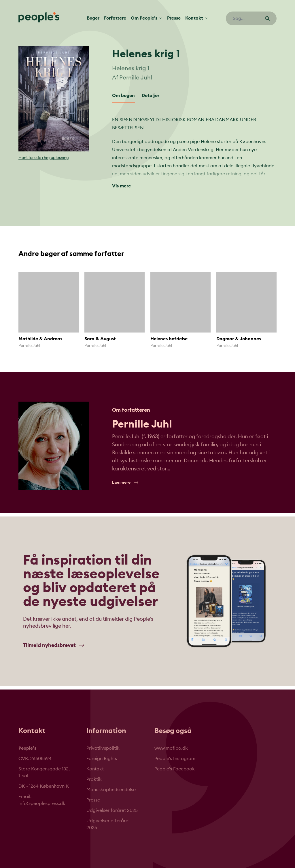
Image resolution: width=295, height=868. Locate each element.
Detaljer (151, 96)
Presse (174, 18)
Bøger (93, 18)
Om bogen (123, 96)
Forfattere (115, 18)
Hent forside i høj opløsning (44, 158)
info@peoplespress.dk (42, 804)
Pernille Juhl (136, 78)
